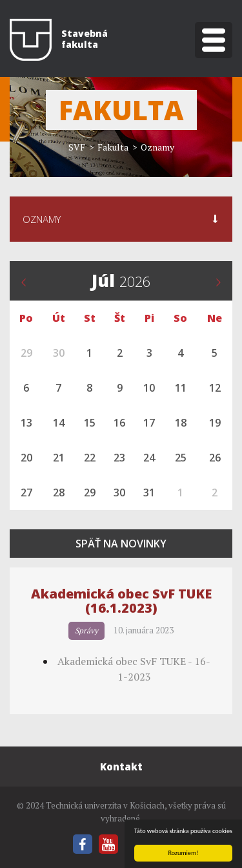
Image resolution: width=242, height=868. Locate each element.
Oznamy (157, 147)
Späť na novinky (121, 544)
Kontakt (121, 767)
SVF (77, 147)
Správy (86, 630)
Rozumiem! (184, 853)
